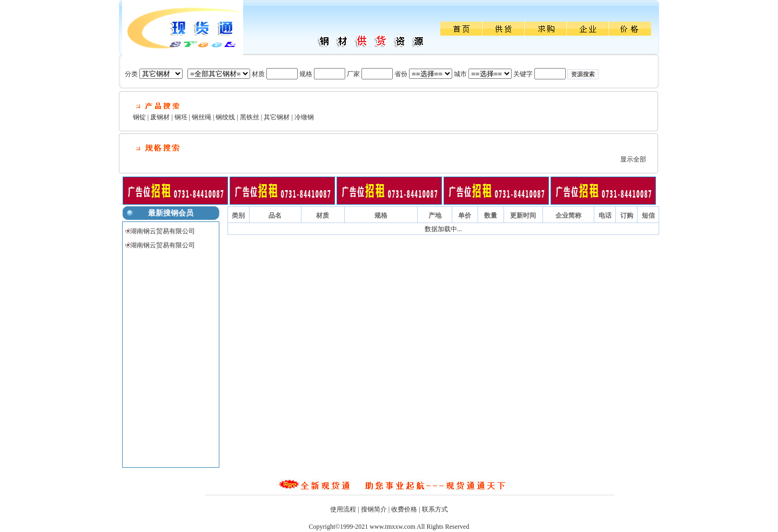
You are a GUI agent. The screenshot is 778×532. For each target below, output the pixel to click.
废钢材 (160, 117)
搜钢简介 (374, 509)
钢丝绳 (202, 117)
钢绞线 (225, 117)
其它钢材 (277, 117)
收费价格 (404, 509)
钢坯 (181, 117)
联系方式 (435, 509)
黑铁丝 (250, 117)
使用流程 (343, 509)
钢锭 (139, 117)
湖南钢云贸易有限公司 (163, 231)
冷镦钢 (304, 117)
